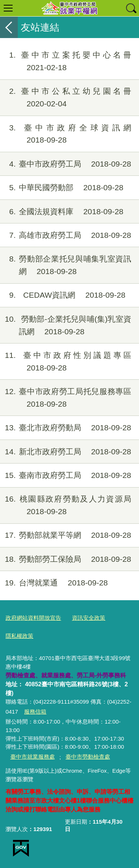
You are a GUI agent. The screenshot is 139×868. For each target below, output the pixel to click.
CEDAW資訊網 (63, 295)
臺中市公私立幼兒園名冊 (66, 98)
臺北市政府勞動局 (66, 428)
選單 (8, 8)
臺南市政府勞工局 (66, 475)
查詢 (131, 8)
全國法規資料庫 (62, 212)
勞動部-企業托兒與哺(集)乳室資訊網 (66, 325)
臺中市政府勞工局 (66, 164)
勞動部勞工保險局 (66, 559)
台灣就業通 (54, 583)
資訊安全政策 (89, 618)
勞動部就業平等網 (66, 535)
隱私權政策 (19, 636)
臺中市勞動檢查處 (88, 757)
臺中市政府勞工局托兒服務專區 (66, 398)
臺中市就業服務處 (33, 757)
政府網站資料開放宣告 (33, 618)
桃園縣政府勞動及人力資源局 (66, 505)
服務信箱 (35, 712)
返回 (9, 27)
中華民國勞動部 (62, 188)
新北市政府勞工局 (66, 452)
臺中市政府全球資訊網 (66, 134)
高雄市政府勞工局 (66, 235)
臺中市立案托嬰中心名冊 (66, 61)
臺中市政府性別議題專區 (66, 362)
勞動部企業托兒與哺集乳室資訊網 (66, 265)
